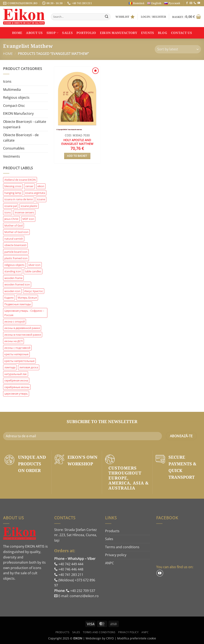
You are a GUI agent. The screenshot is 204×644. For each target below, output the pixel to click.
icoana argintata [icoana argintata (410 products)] (35, 193)
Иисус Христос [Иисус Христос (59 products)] (34, 291)
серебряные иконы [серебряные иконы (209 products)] (17, 387)
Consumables (14, 148)
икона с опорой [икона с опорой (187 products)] (15, 321)
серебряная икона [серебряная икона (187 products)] (16, 380)
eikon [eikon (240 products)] (41, 186)
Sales (67, 33)
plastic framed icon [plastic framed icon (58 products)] (16, 258)
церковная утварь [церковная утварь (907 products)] (16, 394)
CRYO (110, 638)
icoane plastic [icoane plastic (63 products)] (29, 206)
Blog (163, 33)
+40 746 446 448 (69, 569)
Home (17, 33)
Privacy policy (116, 555)
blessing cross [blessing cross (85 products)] (13, 186)
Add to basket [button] (77, 156)
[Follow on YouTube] (199, 3)
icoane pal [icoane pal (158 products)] (11, 206)
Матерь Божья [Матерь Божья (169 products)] (27, 298)
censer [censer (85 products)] (29, 186)
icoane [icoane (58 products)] (41, 199)
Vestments (12, 156)
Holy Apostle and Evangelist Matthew (77, 142)
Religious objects (16, 97)
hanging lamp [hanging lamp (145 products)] (13, 193)
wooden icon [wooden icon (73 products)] (12, 291)
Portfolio (86, 33)
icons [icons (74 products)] (8, 212)
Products (112, 531)
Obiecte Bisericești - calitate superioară (25, 124)
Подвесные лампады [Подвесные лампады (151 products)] (18, 304)
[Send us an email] (191, 3)
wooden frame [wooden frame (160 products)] (13, 278)
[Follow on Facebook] (187, 3)
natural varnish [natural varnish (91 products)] (14, 239)
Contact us (181, 33)
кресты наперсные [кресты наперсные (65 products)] (16, 354)
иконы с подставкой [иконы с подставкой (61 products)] (17, 348)
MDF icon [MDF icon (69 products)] (28, 219)
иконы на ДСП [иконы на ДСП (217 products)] (14, 341)
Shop (53, 33)
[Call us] (195, 3)
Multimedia (12, 90)
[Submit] (107, 17)
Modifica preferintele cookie (137, 638)
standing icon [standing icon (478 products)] (13, 271)
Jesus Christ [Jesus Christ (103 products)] (11, 219)
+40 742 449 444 (69, 564)
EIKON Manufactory (119, 33)
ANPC (109, 563)
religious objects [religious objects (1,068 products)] (14, 265)
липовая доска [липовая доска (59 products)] (29, 367)
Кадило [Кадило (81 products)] (9, 298)
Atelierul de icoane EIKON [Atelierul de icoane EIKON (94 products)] (20, 180)
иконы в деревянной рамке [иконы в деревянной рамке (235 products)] (22, 328)
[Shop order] (178, 49)
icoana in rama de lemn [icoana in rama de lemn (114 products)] (19, 199)
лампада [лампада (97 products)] (10, 367)
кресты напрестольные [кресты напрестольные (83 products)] (19, 361)
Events (148, 33)
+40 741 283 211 (69, 575)
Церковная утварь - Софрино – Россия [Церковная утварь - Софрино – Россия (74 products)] (24, 313)
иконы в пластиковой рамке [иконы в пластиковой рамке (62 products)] (23, 335)
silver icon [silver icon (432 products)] (34, 265)
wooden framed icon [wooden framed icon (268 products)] (17, 284)
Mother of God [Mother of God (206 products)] (14, 225)
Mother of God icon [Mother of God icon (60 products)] (16, 232)
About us (34, 33)
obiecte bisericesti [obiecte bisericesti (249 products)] (15, 245)
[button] (153, 17)
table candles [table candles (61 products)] (33, 271)
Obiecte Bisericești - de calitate (21, 138)
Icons (7, 81)
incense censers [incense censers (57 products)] (24, 212)
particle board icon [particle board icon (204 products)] (16, 252)
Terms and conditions (122, 547)
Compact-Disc (14, 106)
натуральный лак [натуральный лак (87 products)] (16, 374)
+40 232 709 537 (81, 591)
